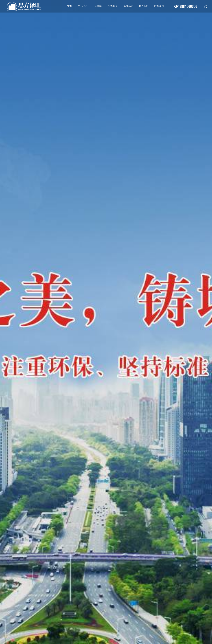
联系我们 (159, 6)
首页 (69, 6)
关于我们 (82, 6)
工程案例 (98, 6)
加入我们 (144, 6)
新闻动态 (128, 6)
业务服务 (113, 6)
